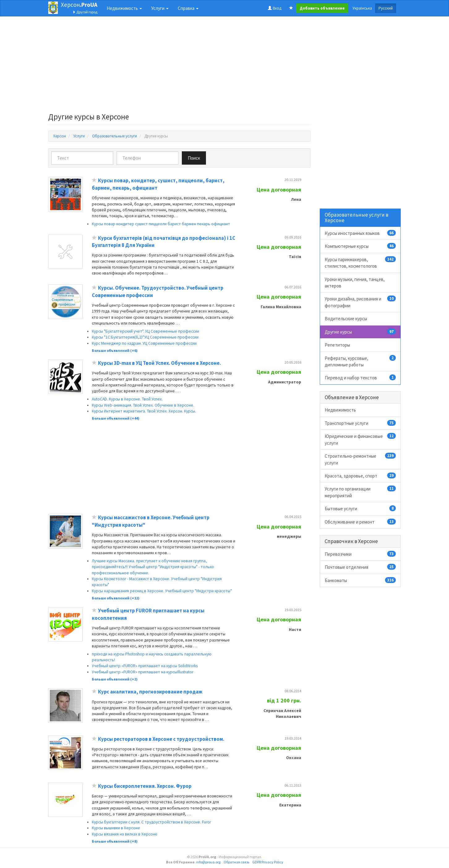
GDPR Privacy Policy (268, 862)
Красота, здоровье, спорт (360, 476)
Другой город (85, 12)
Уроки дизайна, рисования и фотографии (360, 302)
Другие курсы (360, 332)
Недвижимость (340, 410)
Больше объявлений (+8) (115, 841)
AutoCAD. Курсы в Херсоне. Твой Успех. (127, 399)
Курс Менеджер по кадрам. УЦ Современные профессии (144, 343)
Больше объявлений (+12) (116, 598)
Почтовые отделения (360, 567)
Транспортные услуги (360, 423)
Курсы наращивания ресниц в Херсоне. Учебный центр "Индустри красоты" (162, 591)
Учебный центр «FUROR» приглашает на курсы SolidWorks (145, 666)
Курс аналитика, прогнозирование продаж (150, 692)
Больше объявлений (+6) (115, 350)
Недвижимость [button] (124, 8)
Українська (362, 8)
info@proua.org (208, 862)
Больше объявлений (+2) (115, 679)
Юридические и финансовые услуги (360, 439)
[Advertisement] (179, 66)
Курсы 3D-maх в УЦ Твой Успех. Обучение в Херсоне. (159, 363)
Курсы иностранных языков (360, 233)
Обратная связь (236, 862)
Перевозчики (360, 554)
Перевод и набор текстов (360, 378)
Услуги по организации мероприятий (360, 492)
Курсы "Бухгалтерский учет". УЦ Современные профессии (145, 331)
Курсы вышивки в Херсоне (116, 828)
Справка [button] (188, 8)
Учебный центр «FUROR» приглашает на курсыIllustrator (143, 672)
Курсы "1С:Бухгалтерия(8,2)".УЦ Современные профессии (145, 337)
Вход (275, 8)
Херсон (79, 5)
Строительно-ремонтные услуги (360, 459)
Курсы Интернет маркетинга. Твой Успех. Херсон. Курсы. (144, 411)
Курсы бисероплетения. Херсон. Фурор (145, 786)
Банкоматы (360, 580)
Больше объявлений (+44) (116, 418)
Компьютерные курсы (360, 246)
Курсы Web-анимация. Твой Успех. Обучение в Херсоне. (143, 405)
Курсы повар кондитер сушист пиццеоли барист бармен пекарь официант (161, 224)
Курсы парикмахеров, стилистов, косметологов (360, 263)
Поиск (194, 158)
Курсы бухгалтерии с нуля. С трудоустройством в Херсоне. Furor (151, 822)
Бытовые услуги (360, 508)
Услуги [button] (160, 8)
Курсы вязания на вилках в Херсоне (125, 834)
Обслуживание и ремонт (360, 522)
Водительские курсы (346, 319)
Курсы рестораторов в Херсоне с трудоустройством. (161, 739)
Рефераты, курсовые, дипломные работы (360, 361)
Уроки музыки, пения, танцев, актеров (355, 283)
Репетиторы (337, 345)
